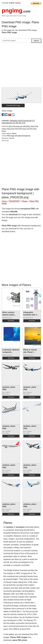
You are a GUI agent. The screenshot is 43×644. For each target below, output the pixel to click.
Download (11, 321)
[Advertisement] (21, 66)
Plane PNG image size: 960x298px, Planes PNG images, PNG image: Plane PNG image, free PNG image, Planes (20, 129)
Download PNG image (13, 105)
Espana (18, 3)
